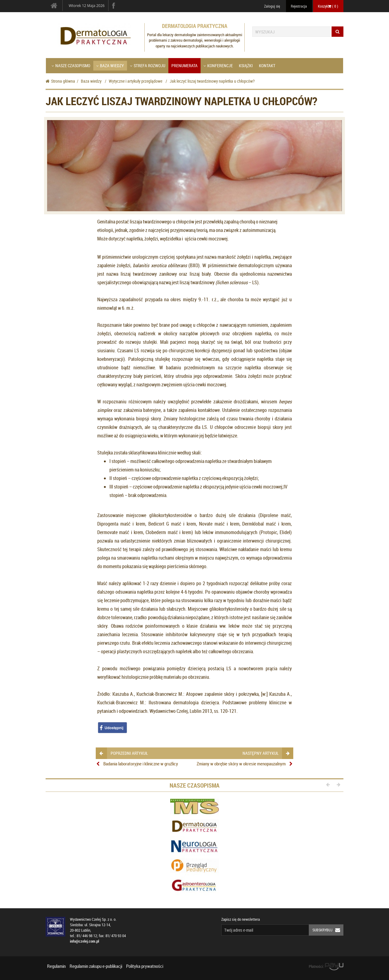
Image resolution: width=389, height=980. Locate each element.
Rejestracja (299, 6)
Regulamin (56, 966)
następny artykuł (266, 753)
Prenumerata (184, 66)
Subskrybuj (328, 930)
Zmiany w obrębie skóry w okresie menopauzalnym (241, 764)
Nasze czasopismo (71, 66)
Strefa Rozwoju (148, 66)
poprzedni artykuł (124, 753)
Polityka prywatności (145, 966)
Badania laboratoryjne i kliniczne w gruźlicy (141, 764)
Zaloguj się (272, 6)
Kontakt (267, 66)
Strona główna (60, 81)
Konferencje (218, 66)
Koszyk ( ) (328, 6)
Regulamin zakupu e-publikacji (96, 966)
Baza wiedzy (110, 66)
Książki (246, 66)
